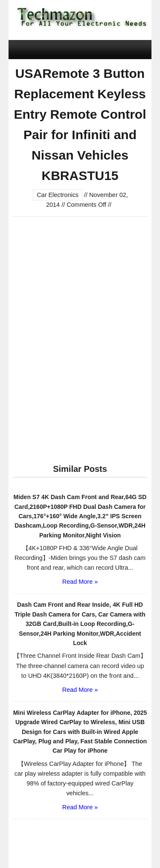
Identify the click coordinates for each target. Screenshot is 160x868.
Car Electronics (58, 195)
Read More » (80, 582)
